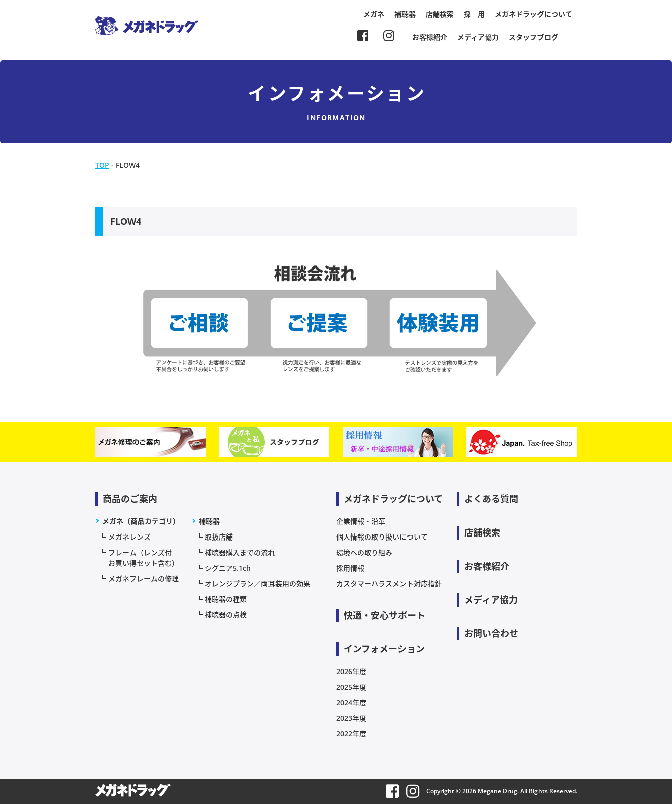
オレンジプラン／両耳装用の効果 (257, 583)
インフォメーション (384, 649)
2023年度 (351, 718)
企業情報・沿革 (361, 521)
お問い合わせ (491, 633)
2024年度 (351, 702)
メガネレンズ (129, 537)
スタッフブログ (533, 37)
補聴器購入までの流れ (240, 552)
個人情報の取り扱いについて (382, 537)
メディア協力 (478, 37)
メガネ (374, 14)
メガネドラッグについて (533, 14)
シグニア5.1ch (228, 568)
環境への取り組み (364, 552)
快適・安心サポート (384, 615)
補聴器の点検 (226, 615)
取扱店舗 (219, 537)
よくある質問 (491, 499)
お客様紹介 (430, 37)
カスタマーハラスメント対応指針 (389, 583)
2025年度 (351, 687)
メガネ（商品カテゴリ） (141, 521)
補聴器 (405, 14)
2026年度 (351, 671)
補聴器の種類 (226, 599)
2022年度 (351, 733)
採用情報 (350, 568)
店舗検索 (440, 14)
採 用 (474, 14)
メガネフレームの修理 (144, 578)
